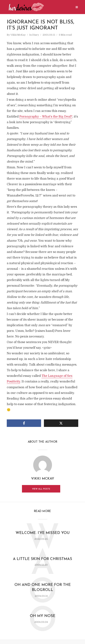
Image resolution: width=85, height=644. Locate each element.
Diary (36, 35)
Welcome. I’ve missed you (42, 533)
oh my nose (42, 616)
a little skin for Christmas (43, 559)
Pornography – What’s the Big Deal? (46, 117)
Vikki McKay (18, 35)
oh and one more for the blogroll (42, 588)
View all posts (41, 489)
